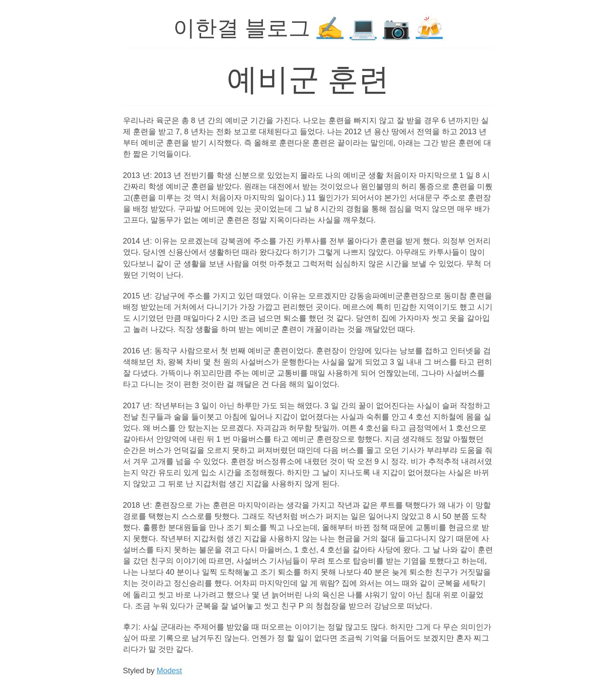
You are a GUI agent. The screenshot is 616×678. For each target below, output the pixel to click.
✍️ (330, 28)
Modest (170, 671)
